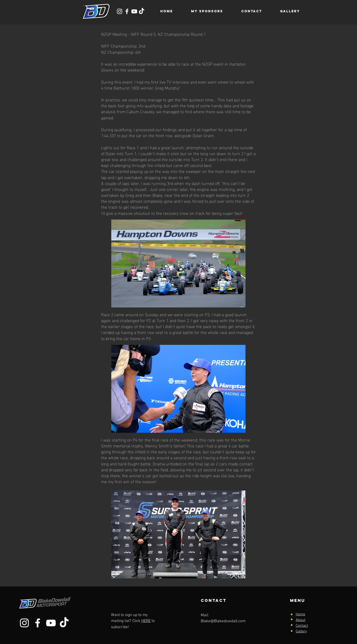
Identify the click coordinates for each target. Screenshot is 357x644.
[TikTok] (142, 11)
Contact (302, 626)
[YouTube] (134, 11)
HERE (146, 621)
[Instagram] (120, 11)
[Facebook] (127, 11)
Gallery (301, 631)
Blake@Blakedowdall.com (223, 621)
